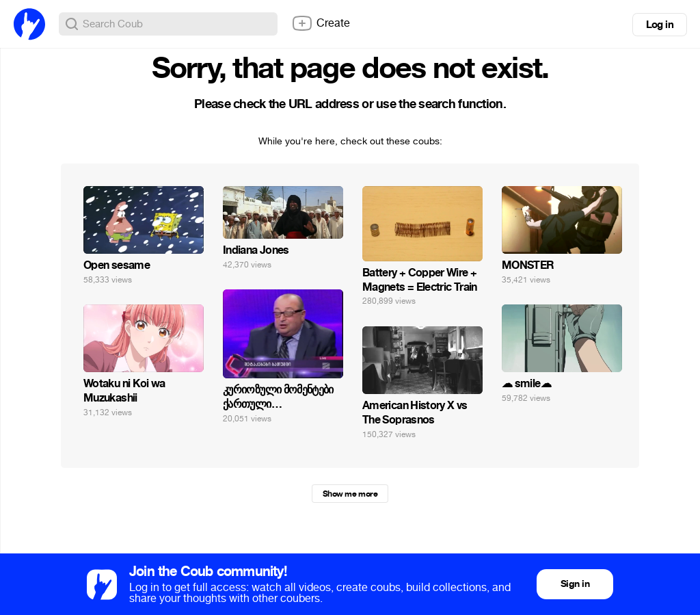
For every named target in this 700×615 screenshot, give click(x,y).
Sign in (575, 584)
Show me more (350, 494)
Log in (660, 25)
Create (321, 23)
